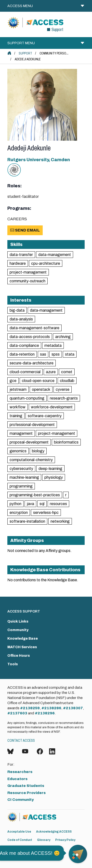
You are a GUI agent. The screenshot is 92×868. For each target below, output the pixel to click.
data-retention (22, 354)
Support (25, 53)
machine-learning (24, 477)
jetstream (18, 389)
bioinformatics (66, 442)
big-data (17, 310)
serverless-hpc (46, 513)
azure (51, 372)
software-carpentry (45, 416)
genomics (18, 451)
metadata (53, 345)
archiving (63, 337)
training (16, 416)
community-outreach (27, 281)
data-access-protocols (30, 337)
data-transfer (21, 255)
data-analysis (21, 319)
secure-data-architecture (32, 363)
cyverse (63, 389)
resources (58, 504)
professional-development (32, 425)
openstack (41, 389)
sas (43, 354)
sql (42, 504)
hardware (18, 263)
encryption (19, 513)
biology (38, 451)
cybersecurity (21, 469)
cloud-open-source (38, 381)
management (21, 433)
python (15, 504)
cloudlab (67, 381)
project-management (28, 272)
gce (13, 381)
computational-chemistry (31, 460)
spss (56, 354)
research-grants (64, 398)
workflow (18, 407)
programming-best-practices (35, 495)
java (30, 504)
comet (67, 372)
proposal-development (29, 442)
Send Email (25, 230)
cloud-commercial (25, 372)
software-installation (27, 521)
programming (21, 486)
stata (70, 354)
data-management (55, 255)
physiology (54, 477)
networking (60, 521)
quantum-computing (27, 398)
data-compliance (24, 345)
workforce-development (52, 407)
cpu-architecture (46, 263)
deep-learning (50, 469)
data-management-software (34, 328)
